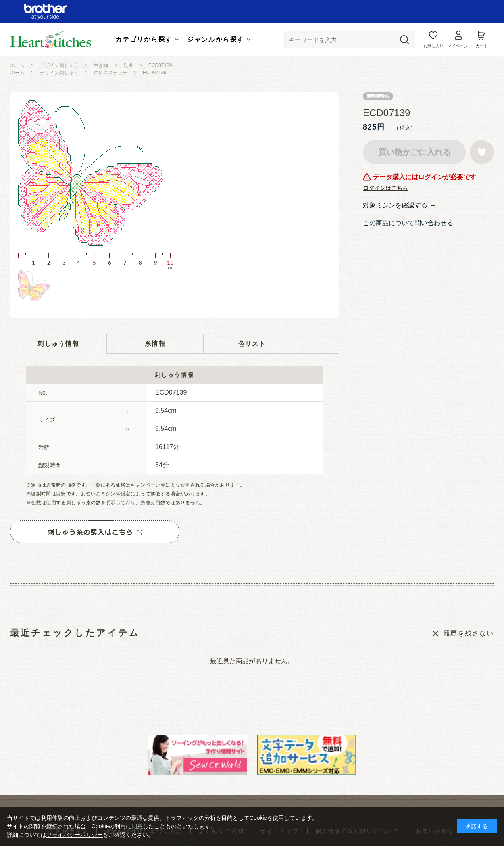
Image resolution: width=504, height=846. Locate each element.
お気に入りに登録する (482, 152)
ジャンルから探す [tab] (216, 39)
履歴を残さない (469, 633)
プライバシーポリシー (75, 835)
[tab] (399, 205)
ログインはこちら (385, 188)
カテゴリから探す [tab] (144, 39)
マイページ (458, 46)
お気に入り (433, 46)
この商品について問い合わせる (408, 223)
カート (482, 46)
